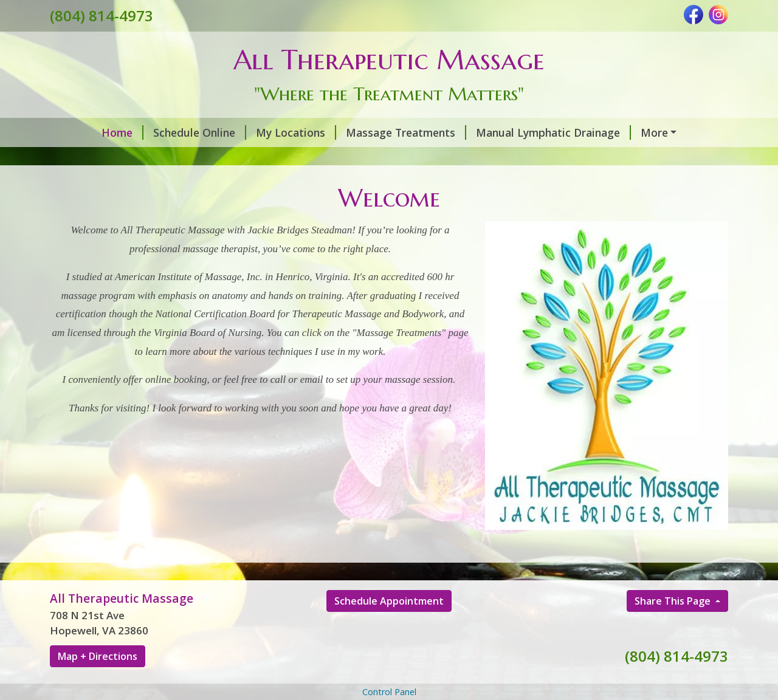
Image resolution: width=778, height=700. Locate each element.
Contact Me (411, 158)
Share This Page (674, 626)
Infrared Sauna (597, 158)
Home (81, 132)
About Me (282, 158)
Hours (344, 158)
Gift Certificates (503, 158)
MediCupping (99, 158)
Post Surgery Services (660, 132)
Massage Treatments (364, 132)
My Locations (254, 132)
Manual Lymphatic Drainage (511, 132)
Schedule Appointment (389, 626)
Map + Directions (98, 682)
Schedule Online (158, 132)
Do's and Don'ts (195, 158)
